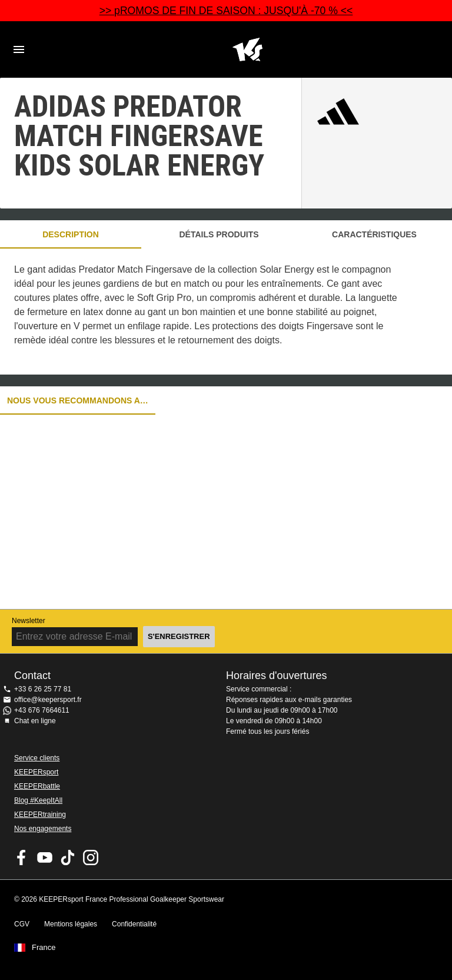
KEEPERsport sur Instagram (91, 857)
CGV (22, 924)
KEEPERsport (36, 772)
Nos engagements (43, 829)
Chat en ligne (35, 721)
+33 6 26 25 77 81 (43, 689)
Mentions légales (71, 924)
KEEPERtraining (40, 815)
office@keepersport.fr (48, 700)
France (44, 948)
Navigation (19, 49)
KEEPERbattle (37, 786)
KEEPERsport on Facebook (22, 857)
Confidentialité (134, 924)
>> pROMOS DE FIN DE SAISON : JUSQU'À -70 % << (226, 11)
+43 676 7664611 (42, 710)
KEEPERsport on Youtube (45, 857)
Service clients (37, 758)
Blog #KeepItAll (38, 800)
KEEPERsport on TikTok (68, 857)
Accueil (247, 49)
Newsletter (29, 621)
